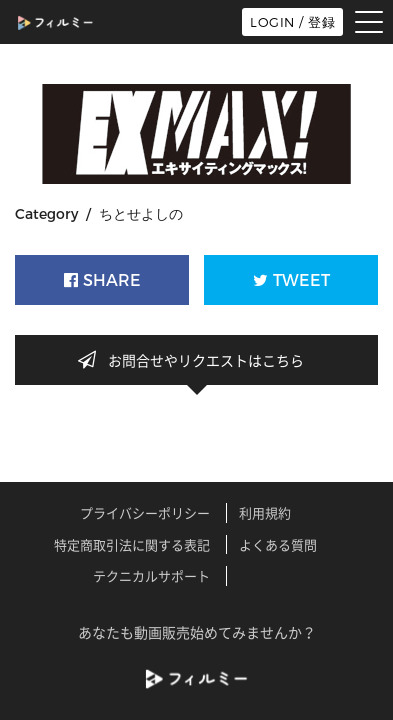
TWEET (291, 280)
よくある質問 (278, 544)
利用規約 (265, 512)
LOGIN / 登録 (292, 22)
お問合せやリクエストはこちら (197, 360)
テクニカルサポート (151, 575)
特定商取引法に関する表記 (132, 544)
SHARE (102, 280)
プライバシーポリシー (145, 512)
